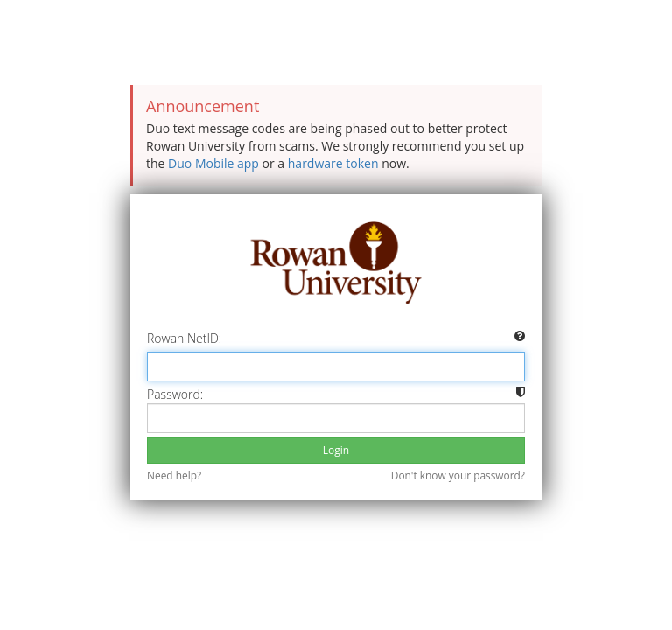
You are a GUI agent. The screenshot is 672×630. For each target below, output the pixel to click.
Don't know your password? (458, 475)
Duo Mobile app (213, 163)
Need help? (174, 475)
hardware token (333, 163)
